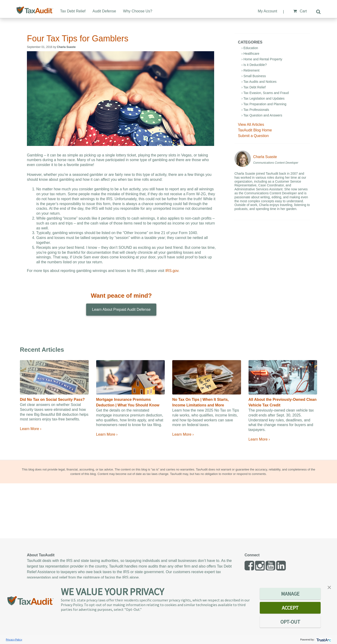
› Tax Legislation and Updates (263, 98)
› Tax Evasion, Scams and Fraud (265, 93)
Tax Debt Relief (73, 11)
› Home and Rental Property (262, 59)
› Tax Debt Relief (254, 87)
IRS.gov (172, 271)
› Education (250, 48)
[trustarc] (323, 639)
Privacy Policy (14, 639)
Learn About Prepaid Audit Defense (121, 309)
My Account (267, 11)
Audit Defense (104, 11)
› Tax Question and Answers (262, 115)
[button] (329, 587)
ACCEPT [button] (290, 608)
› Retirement (251, 70)
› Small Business (254, 76)
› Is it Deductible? (254, 65)
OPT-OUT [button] (290, 622)
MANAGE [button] (290, 594)
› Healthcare (250, 54)
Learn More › (31, 429)
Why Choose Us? (138, 11)
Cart (300, 11)
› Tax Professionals (255, 110)
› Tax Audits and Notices (259, 82)
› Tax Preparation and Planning (264, 104)
